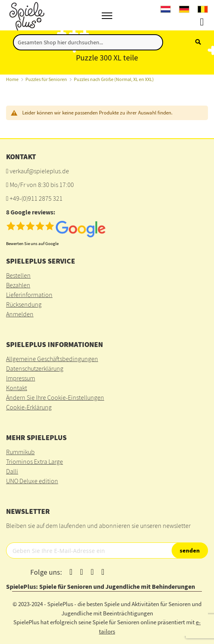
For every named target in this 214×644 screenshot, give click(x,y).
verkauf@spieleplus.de (39, 171)
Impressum (21, 378)
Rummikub (20, 452)
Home (12, 79)
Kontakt (17, 388)
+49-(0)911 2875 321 (36, 198)
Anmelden (20, 314)
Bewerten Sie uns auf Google (32, 243)
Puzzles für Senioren (46, 79)
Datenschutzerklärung (35, 368)
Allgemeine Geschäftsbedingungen (52, 359)
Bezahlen (18, 285)
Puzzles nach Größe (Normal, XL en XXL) (114, 79)
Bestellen (18, 275)
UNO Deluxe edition (32, 481)
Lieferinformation (29, 295)
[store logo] (26, 15)
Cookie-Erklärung (29, 407)
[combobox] (88, 42)
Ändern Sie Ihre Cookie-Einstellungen (55, 397)
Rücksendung (24, 304)
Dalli (12, 471)
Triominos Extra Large (35, 461)
